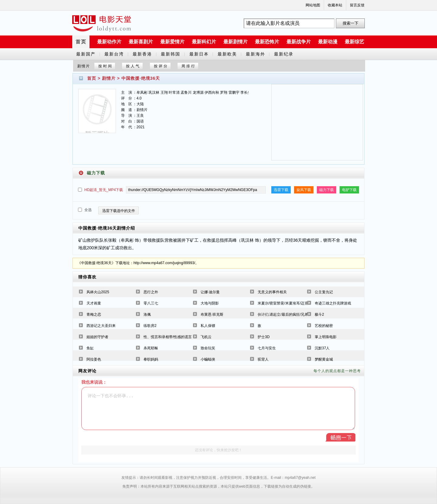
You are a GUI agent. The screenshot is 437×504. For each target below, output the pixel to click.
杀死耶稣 (151, 348)
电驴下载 (349, 190)
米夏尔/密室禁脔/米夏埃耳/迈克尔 (285, 303)
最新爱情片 (172, 42)
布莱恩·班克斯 (212, 314)
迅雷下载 (281, 190)
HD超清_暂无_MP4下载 (104, 190)
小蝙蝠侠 (208, 359)
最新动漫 (328, 42)
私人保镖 (208, 326)
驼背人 (263, 359)
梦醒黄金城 (324, 359)
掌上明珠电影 (326, 337)
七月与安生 (267, 348)
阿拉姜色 (94, 359)
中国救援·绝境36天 (141, 78)
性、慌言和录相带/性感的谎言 (168, 337)
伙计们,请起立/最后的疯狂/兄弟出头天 (288, 314)
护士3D (264, 337)
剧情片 (109, 78)
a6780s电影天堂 (102, 23)
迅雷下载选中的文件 (119, 211)
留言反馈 (357, 5)
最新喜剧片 (141, 42)
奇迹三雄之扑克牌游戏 (333, 303)
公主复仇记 (324, 292)
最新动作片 (109, 42)
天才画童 (94, 303)
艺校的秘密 (324, 326)
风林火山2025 (98, 292)
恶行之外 (151, 292)
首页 (81, 42)
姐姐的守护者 (97, 337)
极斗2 (319, 314)
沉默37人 (322, 348)
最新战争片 (299, 42)
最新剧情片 (235, 42)
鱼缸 (90, 348)
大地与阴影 (210, 303)
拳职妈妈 (151, 359)
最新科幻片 (204, 42)
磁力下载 (327, 190)
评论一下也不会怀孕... (218, 408)
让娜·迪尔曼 (210, 292)
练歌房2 (150, 326)
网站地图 (313, 5)
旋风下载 (304, 190)
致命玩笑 (208, 348)
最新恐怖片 (267, 42)
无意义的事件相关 (272, 292)
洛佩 (147, 314)
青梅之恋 (94, 314)
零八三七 (151, 303)
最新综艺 (354, 42)
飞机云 (206, 337)
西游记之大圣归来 (101, 326)
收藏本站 (335, 5)
